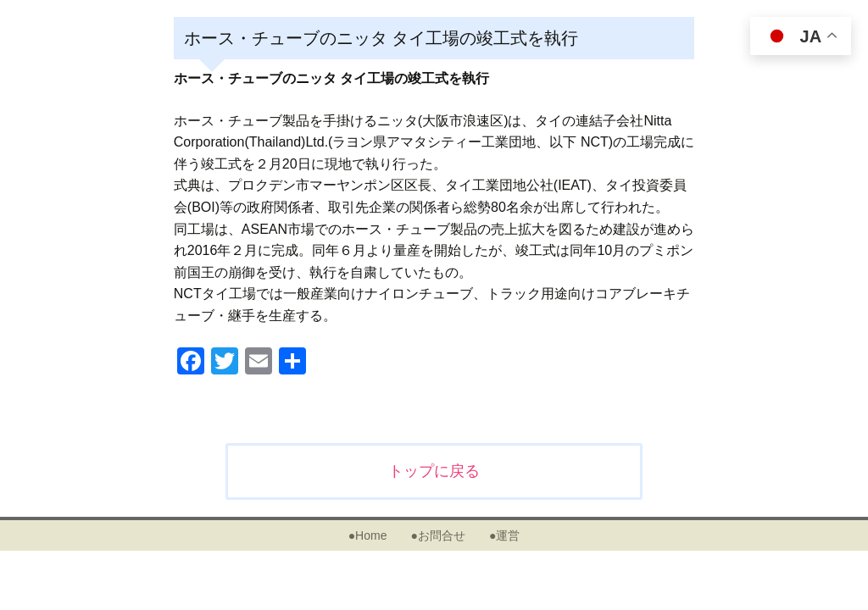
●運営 (504, 535)
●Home (368, 535)
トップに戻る (434, 471)
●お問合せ (437, 535)
